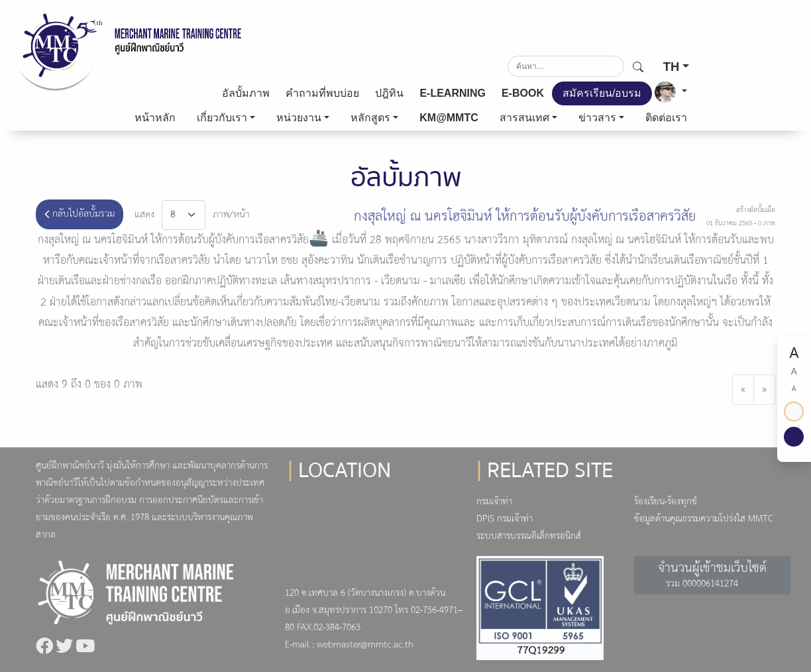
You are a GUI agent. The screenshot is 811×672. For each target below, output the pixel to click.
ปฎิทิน (389, 93)
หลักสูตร (370, 118)
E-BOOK (523, 93)
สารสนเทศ (524, 118)
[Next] (764, 389)
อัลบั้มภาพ (246, 93)
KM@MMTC (449, 118)
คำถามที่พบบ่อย (322, 93)
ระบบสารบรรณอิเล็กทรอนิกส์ (529, 536)
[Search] (566, 66)
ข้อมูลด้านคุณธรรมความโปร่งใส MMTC (704, 519)
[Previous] (743, 389)
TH (672, 67)
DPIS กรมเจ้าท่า (505, 519)
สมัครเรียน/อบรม (602, 93)
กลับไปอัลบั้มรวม (80, 214)
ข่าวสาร (597, 118)
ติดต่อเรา (666, 118)
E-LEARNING (453, 93)
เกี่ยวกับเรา (222, 118)
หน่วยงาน (299, 118)
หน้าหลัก (155, 118)
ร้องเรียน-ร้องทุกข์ (666, 502)
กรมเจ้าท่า (494, 502)
